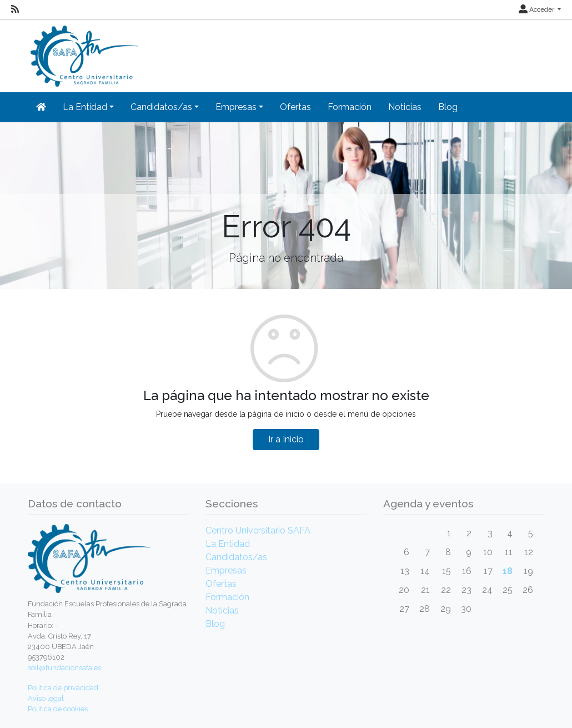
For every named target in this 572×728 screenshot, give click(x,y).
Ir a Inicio (286, 439)
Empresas (226, 570)
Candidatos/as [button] (161, 107)
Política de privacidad (63, 688)
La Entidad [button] (85, 107)
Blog (448, 107)
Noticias (405, 107)
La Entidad (228, 544)
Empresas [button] (236, 107)
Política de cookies (58, 709)
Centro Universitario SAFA (258, 530)
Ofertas (295, 107)
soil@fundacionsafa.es (64, 668)
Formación (350, 107)
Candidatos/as (236, 557)
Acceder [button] (537, 9)
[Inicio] (83, 53)
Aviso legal (46, 698)
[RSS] (15, 9)
